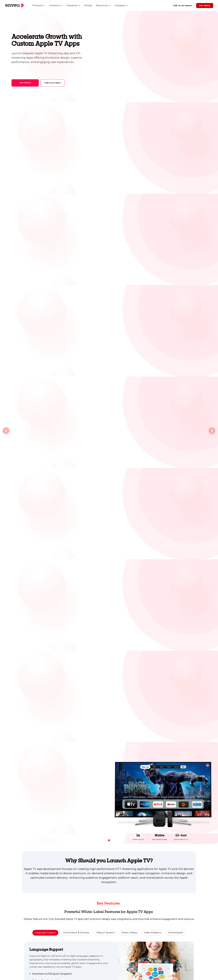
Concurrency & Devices (76, 933)
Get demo (205, 5)
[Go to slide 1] (109, 840)
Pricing (88, 5)
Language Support (45, 933)
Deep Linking (129, 933)
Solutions (56, 5)
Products (39, 5)
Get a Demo (25, 83)
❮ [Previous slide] (6, 431)
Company (121, 5)
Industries (73, 5)
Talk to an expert (182, 5)
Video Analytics (152, 933)
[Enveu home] (15, 5)
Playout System (106, 933)
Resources (103, 5)
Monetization (176, 933)
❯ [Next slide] (212, 431)
